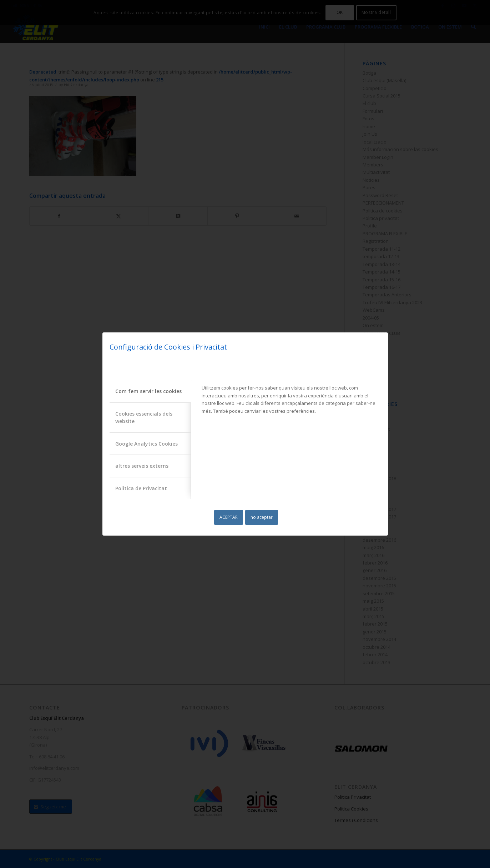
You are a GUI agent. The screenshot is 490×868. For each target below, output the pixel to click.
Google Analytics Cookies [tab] (147, 444)
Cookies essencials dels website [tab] (144, 417)
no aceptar (262, 517)
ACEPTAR (229, 517)
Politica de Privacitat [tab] (141, 488)
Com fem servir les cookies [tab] (148, 391)
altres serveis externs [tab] (142, 466)
